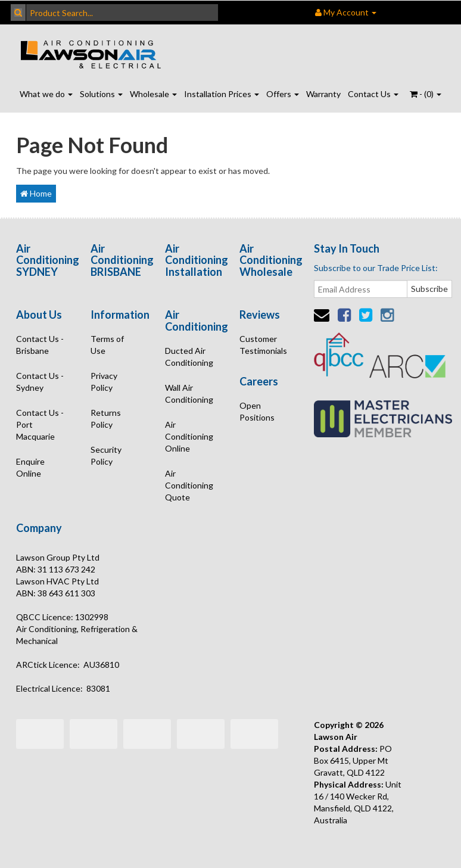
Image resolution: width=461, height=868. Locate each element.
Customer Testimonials (263, 345)
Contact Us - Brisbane (40, 345)
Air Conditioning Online (189, 436)
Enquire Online (30, 467)
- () (426, 94)
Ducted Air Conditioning (189, 357)
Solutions (101, 94)
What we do (46, 94)
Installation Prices (222, 94)
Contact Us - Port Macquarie (40, 424)
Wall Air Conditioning (189, 393)
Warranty (323, 94)
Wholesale (153, 94)
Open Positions (257, 411)
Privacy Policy (104, 382)
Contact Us (373, 94)
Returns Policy (106, 419)
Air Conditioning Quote (189, 485)
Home (36, 193)
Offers (283, 94)
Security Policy (106, 455)
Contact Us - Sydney (40, 382)
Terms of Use (107, 345)
